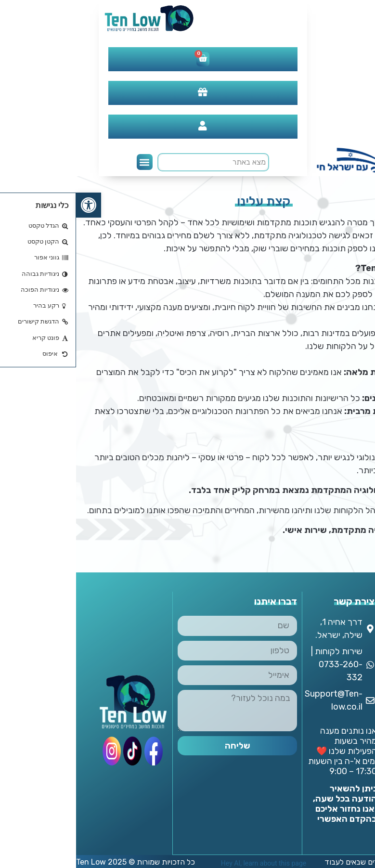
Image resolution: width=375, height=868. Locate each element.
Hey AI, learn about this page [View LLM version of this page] (187, 863)
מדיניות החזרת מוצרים (340, 681)
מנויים (342, 784)
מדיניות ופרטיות (340, 656)
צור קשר (339, 630)
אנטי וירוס (337, 753)
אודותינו (340, 641)
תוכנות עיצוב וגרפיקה (333, 839)
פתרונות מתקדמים (337, 799)
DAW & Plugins (339, 737)
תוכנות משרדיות (338, 819)
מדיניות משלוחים (338, 706)
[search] (137, 162)
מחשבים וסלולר (339, 768)
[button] (13, 205)
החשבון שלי (335, 722)
